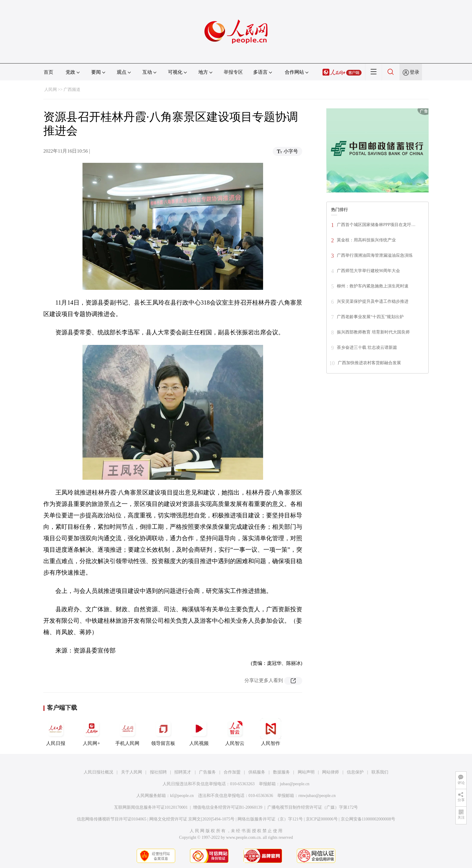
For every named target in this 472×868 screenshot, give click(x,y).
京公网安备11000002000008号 (368, 819)
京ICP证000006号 (322, 819)
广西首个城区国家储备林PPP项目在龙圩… (376, 225)
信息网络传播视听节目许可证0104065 (112, 819)
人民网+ (92, 732)
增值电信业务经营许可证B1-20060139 (228, 807)
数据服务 (281, 772)
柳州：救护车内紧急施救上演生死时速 (373, 286)
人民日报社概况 (98, 772)
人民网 (51, 90)
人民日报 (56, 732)
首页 (48, 72)
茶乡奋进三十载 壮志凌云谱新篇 (367, 347)
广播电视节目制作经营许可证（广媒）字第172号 (313, 807)
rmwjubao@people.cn (317, 796)
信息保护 (355, 772)
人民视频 (199, 732)
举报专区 (233, 72)
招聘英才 (183, 772)
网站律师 (331, 772)
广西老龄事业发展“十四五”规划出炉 (370, 317)
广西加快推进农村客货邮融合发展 (369, 363)
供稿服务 (257, 772)
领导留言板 (163, 732)
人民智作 (271, 732)
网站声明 (306, 772)
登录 (415, 72)
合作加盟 (232, 772)
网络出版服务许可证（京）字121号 (270, 819)
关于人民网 (132, 772)
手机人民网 (127, 732)
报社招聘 (158, 772)
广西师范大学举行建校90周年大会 (368, 271)
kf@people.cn (182, 796)
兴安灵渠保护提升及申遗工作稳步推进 (373, 301)
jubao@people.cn (295, 784)
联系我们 (380, 772)
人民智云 (235, 732)
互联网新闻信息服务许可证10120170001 (151, 807)
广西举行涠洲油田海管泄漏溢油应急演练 (375, 255)
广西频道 (72, 90)
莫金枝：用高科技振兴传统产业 (366, 240)
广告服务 (207, 772)
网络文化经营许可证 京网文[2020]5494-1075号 (192, 819)
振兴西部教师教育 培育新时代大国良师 (373, 332)
